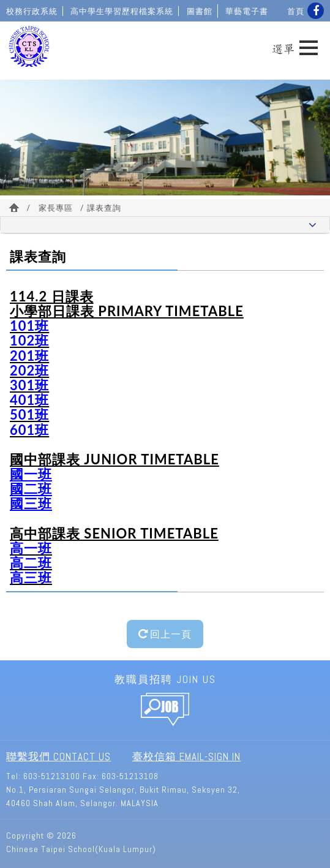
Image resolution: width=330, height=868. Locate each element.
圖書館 (200, 11)
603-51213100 (52, 776)
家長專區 (56, 208)
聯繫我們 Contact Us (58, 757)
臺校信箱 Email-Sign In (186, 757)
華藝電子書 (247, 11)
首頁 (296, 11)
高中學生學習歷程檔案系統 (122, 11)
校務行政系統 (32, 11)
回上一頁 (165, 634)
